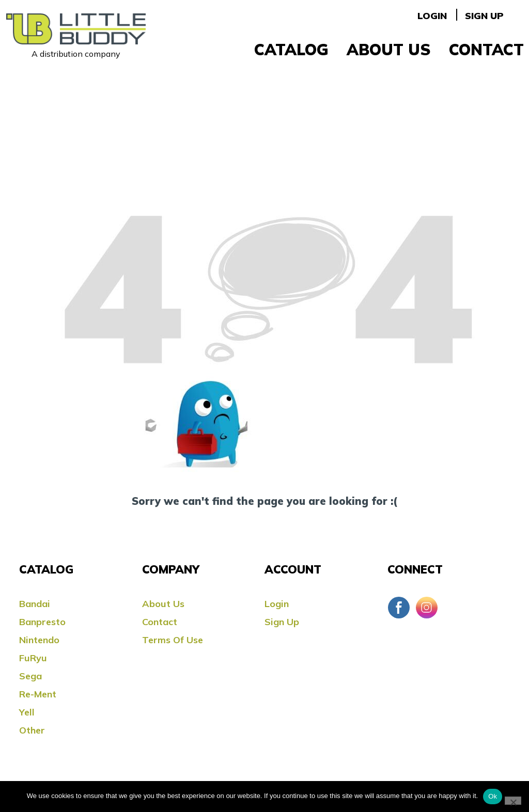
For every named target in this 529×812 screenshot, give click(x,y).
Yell (27, 712)
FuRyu (33, 658)
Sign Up (484, 16)
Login (432, 16)
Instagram (427, 608)
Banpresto (42, 622)
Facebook (399, 608)
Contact (486, 50)
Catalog (291, 50)
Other (32, 730)
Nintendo (39, 640)
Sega (30, 676)
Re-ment (38, 694)
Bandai (35, 604)
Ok (493, 796)
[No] (513, 801)
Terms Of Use (173, 640)
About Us (389, 50)
